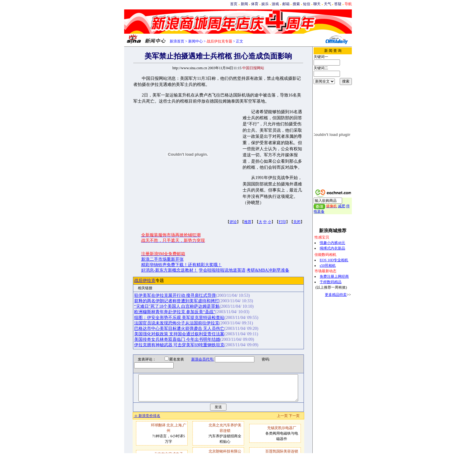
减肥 (342, 206)
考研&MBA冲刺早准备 (268, 270)
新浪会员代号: (199, 359)
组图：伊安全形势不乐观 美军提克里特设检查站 (179, 318)
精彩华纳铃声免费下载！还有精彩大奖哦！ (182, 265)
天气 (328, 4)
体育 (255, 4)
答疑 (338, 4)
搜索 (296, 4)
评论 (233, 222)
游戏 (275, 4)
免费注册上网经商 (334, 276)
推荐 (248, 222)
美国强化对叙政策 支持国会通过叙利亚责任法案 (179, 334)
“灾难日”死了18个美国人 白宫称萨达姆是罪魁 (177, 306)
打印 (282, 222)
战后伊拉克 (145, 281)
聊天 (317, 4)
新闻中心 (195, 41)
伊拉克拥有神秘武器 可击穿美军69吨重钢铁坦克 (179, 345)
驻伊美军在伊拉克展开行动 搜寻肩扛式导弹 (175, 295)
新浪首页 (177, 41)
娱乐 (265, 4)
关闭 (297, 222)
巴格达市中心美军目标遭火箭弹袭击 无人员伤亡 (179, 329)
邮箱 (286, 4)
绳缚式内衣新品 (332, 248)
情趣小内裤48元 (332, 243)
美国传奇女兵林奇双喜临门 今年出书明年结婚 (177, 339)
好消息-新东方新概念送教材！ (170, 270)
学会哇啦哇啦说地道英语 (222, 270)
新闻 (244, 4)
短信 (307, 4)
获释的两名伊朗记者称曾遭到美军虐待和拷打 (177, 301)
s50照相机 (328, 266)
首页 (234, 4)
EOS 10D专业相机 (334, 260)
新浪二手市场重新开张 (162, 259)
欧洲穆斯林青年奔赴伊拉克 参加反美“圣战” (175, 312)
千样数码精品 (331, 282)
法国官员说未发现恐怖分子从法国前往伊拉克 (177, 323)
